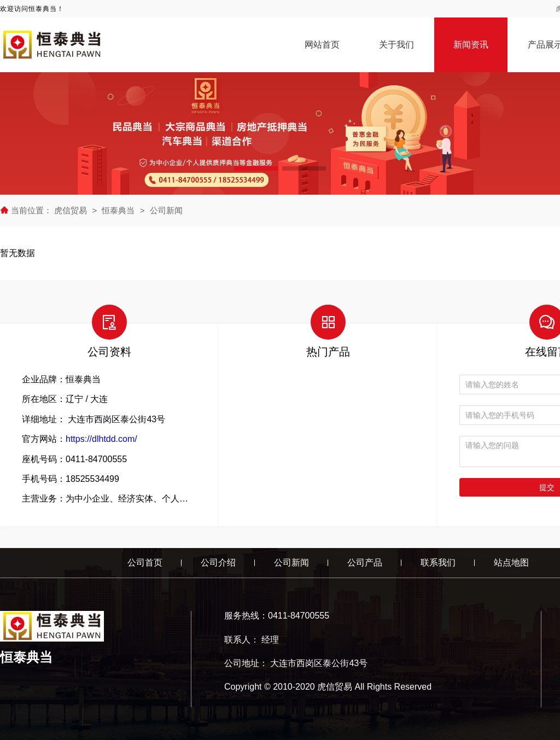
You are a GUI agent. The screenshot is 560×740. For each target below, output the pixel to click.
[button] (256, 168)
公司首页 (145, 563)
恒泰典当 (118, 210)
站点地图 (511, 563)
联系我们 (438, 563)
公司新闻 (166, 210)
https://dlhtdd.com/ (101, 439)
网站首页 (322, 45)
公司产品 (365, 563)
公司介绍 (218, 563)
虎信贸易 (72, 210)
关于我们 (396, 45)
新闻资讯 (471, 45)
